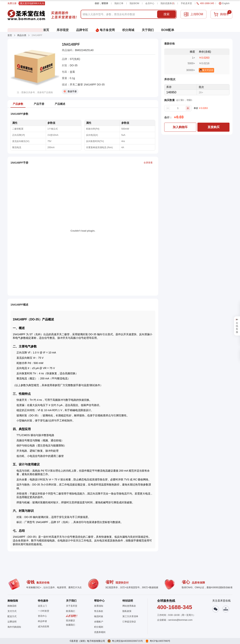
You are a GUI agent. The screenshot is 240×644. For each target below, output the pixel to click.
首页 (10, 35)
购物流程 (12, 606)
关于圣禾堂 (72, 606)
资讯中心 (42, 616)
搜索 (166, 14)
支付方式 (12, 611)
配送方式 (12, 616)
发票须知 (99, 606)
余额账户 (99, 622)
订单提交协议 (129, 622)
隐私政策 (127, 611)
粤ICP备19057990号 (160, 641)
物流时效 (99, 616)
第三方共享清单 (130, 616)
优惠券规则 (100, 632)
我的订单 (119, 3)
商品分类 (22, 35)
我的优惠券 (168, 3)
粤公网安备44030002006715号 (127, 641)
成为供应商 (43, 627)
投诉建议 (70, 621)
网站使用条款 (129, 606)
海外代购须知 (14, 627)
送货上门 (42, 606)
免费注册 (12, 3)
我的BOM (134, 3)
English (224, 3)
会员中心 (150, 3)
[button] (72, 625)
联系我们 (70, 611)
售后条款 (99, 611)
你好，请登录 (101, 3)
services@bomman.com (180, 620)
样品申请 (42, 621)
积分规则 (99, 627)
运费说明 (12, 622)
